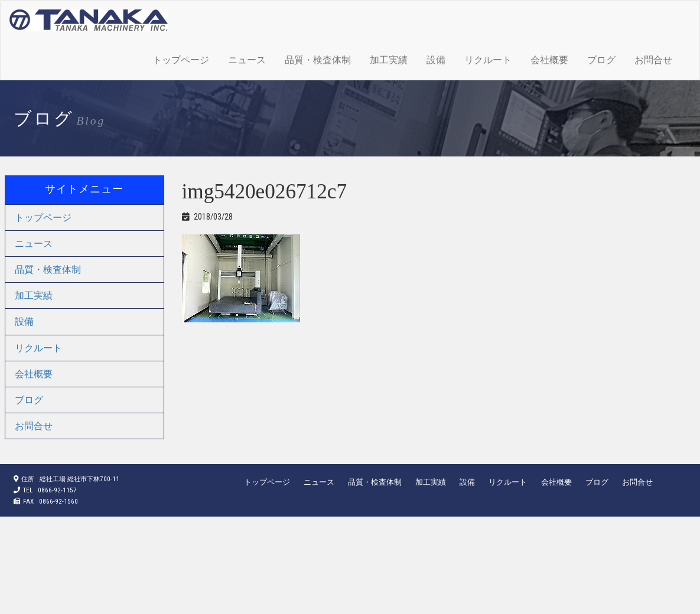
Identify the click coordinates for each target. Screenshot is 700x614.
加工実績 (389, 60)
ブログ (601, 60)
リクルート (488, 60)
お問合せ (653, 60)
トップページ (181, 60)
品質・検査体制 (318, 60)
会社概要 (549, 60)
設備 (436, 60)
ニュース (247, 60)
